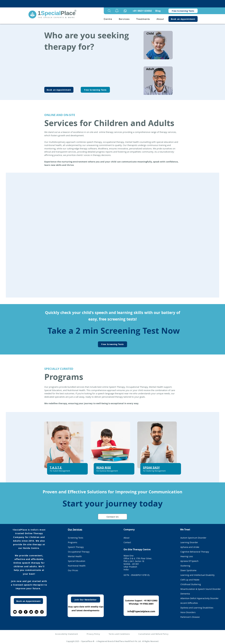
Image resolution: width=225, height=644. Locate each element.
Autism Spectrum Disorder (193, 538)
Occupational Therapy (79, 552)
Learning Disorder (189, 542)
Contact (127, 542)
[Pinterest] (20, 612)
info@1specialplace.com (141, 611)
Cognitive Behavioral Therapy (195, 552)
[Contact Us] (112, 517)
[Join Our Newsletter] (86, 600)
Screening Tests (76, 538)
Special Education (77, 561)
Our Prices (73, 570)
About (126, 538)
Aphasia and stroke (190, 547)
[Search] (109, 11)
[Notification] (125, 11)
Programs (73, 542)
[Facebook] (26, 612)
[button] (117, 11)
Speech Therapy (76, 547)
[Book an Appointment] (183, 19)
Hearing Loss (187, 556)
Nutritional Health (77, 566)
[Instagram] (42, 612)
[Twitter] (31, 612)
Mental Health (75, 556)
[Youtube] (15, 612)
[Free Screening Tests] (183, 11)
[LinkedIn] (37, 612)
